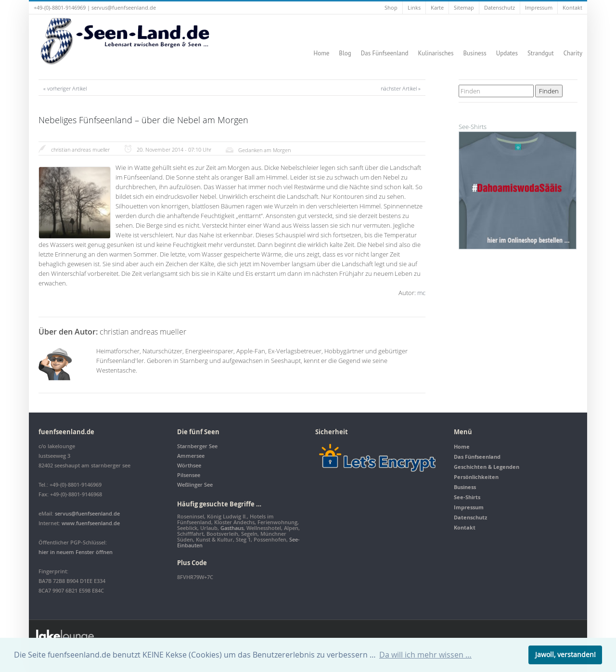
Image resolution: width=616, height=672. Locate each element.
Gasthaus (232, 528)
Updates (507, 53)
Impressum (539, 7)
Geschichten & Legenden (487, 467)
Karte (437, 7)
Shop (391, 7)
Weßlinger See (195, 485)
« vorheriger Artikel (65, 88)
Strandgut (541, 53)
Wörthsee (189, 465)
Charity (573, 53)
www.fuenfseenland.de (91, 523)
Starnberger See (197, 446)
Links (414, 7)
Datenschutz (500, 7)
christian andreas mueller (80, 149)
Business (475, 53)
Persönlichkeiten (476, 477)
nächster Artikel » (401, 88)
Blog (345, 53)
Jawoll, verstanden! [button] (565, 654)
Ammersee (191, 456)
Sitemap (464, 7)
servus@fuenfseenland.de (124, 7)
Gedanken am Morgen (264, 150)
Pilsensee (189, 475)
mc (421, 293)
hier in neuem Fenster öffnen (76, 552)
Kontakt (572, 7)
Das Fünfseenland (385, 53)
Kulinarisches (436, 53)
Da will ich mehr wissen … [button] (425, 655)
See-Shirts (467, 497)
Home (321, 53)
